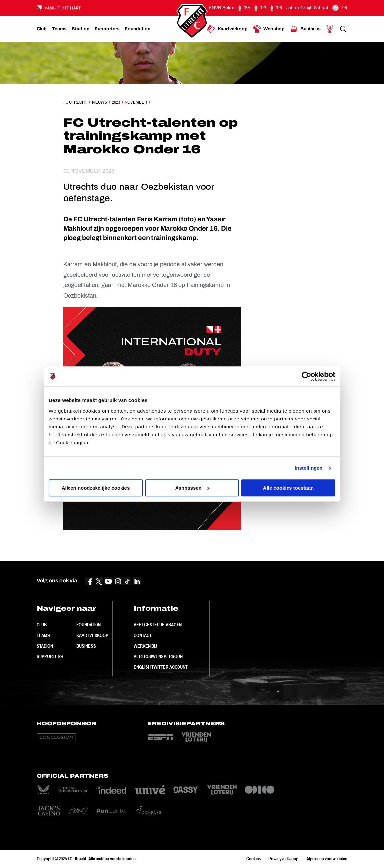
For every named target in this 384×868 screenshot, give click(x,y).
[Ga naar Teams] (59, 29)
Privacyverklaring (283, 859)
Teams (43, 635)
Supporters (50, 656)
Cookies (253, 859)
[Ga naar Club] (42, 29)
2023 (116, 102)
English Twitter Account (161, 667)
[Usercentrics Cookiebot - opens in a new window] (306, 376)
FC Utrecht (75, 102)
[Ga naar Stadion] (81, 29)
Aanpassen (192, 488)
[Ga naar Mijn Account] (330, 29)
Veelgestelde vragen (158, 625)
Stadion (45, 646)
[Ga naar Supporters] (107, 29)
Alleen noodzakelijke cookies (96, 488)
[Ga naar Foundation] (137, 29)
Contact (143, 635)
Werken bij (145, 646)
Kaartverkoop (92, 635)
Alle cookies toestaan (288, 488)
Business (86, 646)
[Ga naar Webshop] (269, 29)
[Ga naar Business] (305, 29)
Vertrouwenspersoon (158, 656)
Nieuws (99, 102)
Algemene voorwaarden (327, 859)
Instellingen (309, 468)
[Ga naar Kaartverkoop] (227, 29)
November (136, 102)
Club (42, 625)
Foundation (89, 625)
